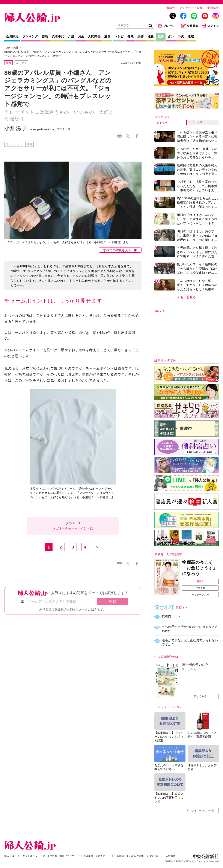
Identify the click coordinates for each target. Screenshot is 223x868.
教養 (161, 36)
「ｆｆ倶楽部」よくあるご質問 (126, 856)
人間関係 (94, 36)
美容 (141, 36)
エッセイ (21, 63)
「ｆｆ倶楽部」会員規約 (92, 856)
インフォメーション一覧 (200, 810)
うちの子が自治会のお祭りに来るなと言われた (190, 629)
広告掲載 (170, 856)
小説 (181, 36)
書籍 (29, 144)
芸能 (45, 36)
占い (171, 36)
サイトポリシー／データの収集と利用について (49, 856)
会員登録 (190, 26)
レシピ (119, 36)
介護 (71, 36)
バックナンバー (200, 595)
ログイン (210, 26)
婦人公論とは (12, 856)
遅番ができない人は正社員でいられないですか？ (190, 642)
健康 (130, 36)
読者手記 (58, 36)
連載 (191, 36)
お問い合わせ (154, 856)
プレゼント (168, 26)
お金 (81, 36)
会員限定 (12, 36)
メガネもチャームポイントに (73, 528)
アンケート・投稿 (191, 8)
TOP (7, 48)
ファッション (14, 144)
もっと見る (188, 297)
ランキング (30, 36)
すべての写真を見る (117, 250)
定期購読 (213, 8)
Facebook (137, 136)
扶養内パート (171, 616)
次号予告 (200, 588)
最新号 (171, 8)
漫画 (107, 36)
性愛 (151, 36)
